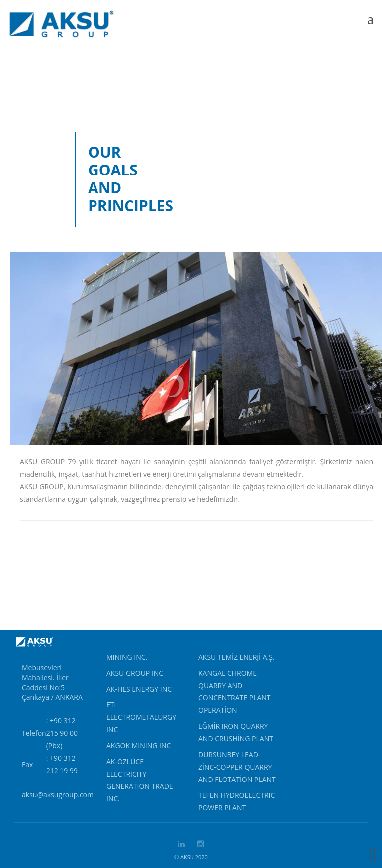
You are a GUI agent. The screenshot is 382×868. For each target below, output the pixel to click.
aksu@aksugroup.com (58, 795)
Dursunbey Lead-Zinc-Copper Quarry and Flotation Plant (237, 767)
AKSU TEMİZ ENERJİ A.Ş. (237, 657)
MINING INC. (127, 657)
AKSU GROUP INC (135, 673)
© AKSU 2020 (191, 857)
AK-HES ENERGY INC (139, 689)
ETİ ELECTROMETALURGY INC (141, 717)
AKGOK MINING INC (139, 745)
